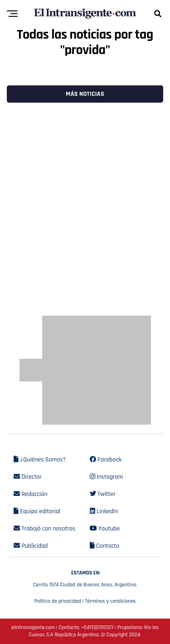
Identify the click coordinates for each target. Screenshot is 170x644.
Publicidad (31, 546)
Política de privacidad (57, 601)
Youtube (105, 529)
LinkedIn (104, 511)
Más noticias (85, 94)
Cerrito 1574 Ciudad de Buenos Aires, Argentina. (85, 578)
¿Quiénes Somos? (40, 460)
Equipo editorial (37, 511)
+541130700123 (97, 627)
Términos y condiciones (110, 601)
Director (28, 477)
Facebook (106, 460)
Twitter (103, 494)
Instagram (107, 477)
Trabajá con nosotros (44, 529)
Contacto (105, 546)
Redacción (31, 494)
